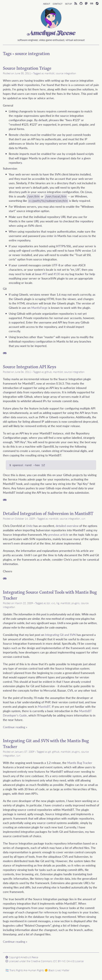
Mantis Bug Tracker (80, 763)
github (48, 372)
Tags (7, 54)
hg (58, 603)
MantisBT (44, 706)
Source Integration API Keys (30, 367)
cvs (53, 603)
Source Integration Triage (27, 68)
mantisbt (49, 73)
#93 (45, 274)
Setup (68, 4)
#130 (57, 274)
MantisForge (39, 308)
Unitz (29, 526)
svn (83, 519)
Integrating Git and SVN (60, 635)
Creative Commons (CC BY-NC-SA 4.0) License (57, 961)
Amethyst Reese (51, 34)
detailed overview (67, 526)
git (50, 752)
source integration (32, 54)
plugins (76, 603)
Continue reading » (15, 727)
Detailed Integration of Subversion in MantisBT (48, 514)
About (47, 4)
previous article (58, 534)
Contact (58, 4)
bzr (48, 603)
